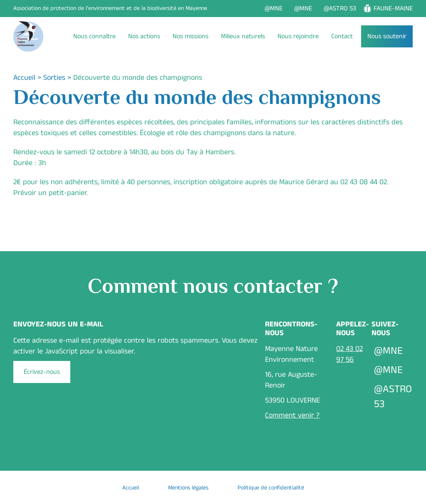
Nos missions (191, 36)
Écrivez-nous (42, 372)
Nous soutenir (387, 36)
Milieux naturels (243, 36)
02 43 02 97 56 (349, 354)
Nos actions (144, 36)
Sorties (54, 78)
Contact (342, 36)
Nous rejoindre (298, 36)
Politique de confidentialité (271, 488)
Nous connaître (94, 36)
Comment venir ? (292, 415)
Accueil (24, 78)
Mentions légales (188, 488)
